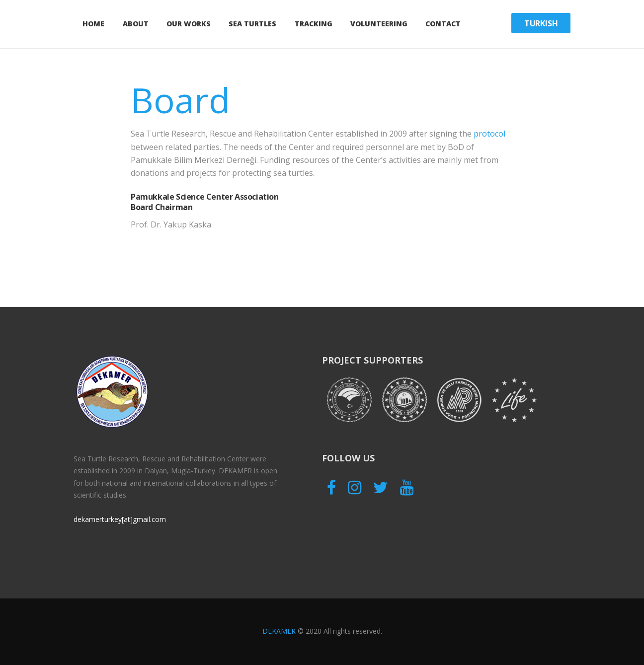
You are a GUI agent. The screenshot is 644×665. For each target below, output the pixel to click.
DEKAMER (279, 631)
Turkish (541, 23)
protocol (489, 134)
